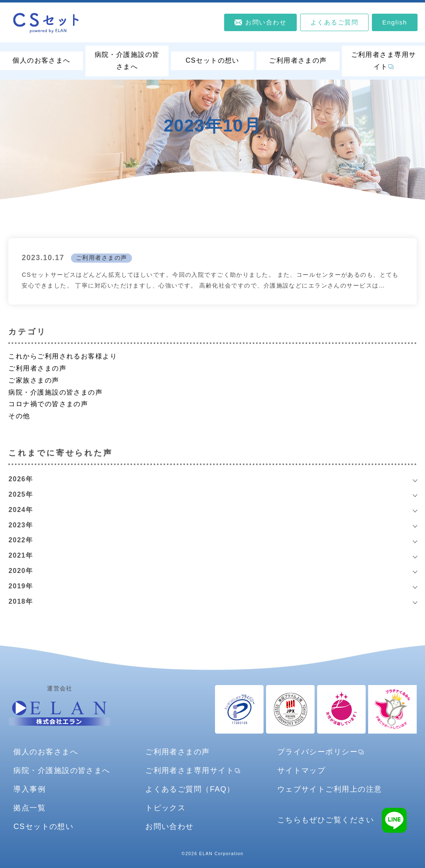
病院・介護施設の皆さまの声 (55, 392)
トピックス (165, 808)
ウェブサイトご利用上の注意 (330, 789)
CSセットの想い (212, 60)
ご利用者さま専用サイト (384, 61)
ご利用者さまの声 (298, 60)
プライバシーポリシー (318, 752)
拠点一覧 (29, 808)
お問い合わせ (170, 826)
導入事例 (29, 789)
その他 (19, 416)
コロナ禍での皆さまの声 (48, 404)
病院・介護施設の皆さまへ (127, 61)
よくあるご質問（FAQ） (190, 789)
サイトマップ (302, 770)
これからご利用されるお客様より (63, 356)
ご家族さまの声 (34, 380)
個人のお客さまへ (42, 60)
